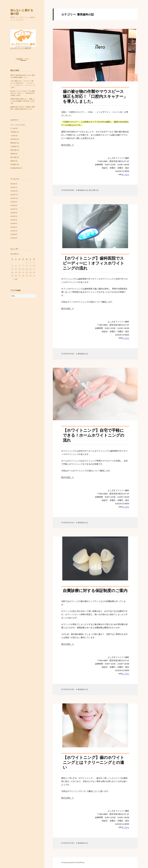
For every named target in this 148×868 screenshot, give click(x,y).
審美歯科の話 (15, 143)
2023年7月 (14, 209)
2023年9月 (14, 202)
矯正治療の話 (15, 157)
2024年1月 (14, 187)
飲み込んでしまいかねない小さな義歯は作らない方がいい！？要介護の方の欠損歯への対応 (23, 93)
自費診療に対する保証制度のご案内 (95, 591)
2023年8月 (14, 205)
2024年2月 (14, 184)
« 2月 (16, 279)
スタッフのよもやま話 (18, 125)
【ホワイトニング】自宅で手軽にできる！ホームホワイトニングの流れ (94, 435)
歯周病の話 (14, 154)
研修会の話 (14, 161)
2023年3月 (14, 223)
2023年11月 (14, 195)
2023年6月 (14, 213)
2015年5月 (14, 238)
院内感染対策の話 (16, 168)
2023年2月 (14, 227)
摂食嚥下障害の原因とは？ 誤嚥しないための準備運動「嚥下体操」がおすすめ (23, 101)
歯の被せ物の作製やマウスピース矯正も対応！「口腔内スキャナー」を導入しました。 (95, 96)
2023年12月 (14, 191)
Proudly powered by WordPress (73, 862)
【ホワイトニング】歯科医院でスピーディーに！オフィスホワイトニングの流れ (93, 263)
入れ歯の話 (14, 136)
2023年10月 (14, 198)
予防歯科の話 (15, 132)
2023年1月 (14, 231)
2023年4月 (14, 220)
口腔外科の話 (15, 139)
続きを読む (68, 145)
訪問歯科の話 (15, 164)
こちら (126, 174)
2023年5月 (14, 216)
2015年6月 (14, 234)
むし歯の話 (14, 128)
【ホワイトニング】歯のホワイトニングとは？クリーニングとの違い (93, 762)
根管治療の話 (15, 150)
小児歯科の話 (15, 146)
